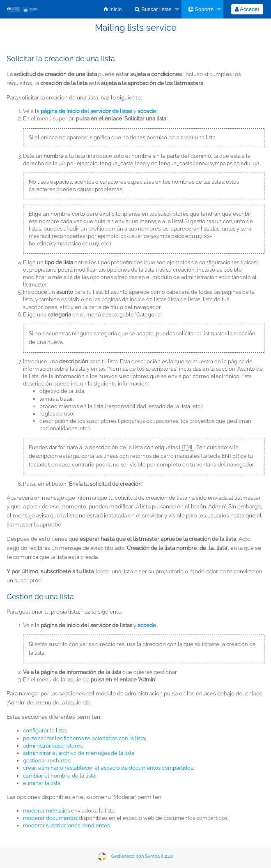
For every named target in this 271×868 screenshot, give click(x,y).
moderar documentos (50, 818)
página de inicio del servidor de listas (86, 111)
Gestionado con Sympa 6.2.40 (142, 856)
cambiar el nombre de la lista (59, 776)
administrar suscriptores (53, 746)
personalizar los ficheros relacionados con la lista (84, 738)
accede (147, 625)
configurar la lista (44, 731)
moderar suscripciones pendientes (66, 825)
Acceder (247, 9)
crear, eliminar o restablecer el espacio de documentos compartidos (108, 768)
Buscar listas (153, 9)
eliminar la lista (42, 783)
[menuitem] (113, 9)
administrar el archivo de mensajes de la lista (79, 753)
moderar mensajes (46, 811)
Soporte (201, 9)
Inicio (113, 9)
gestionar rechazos (47, 761)
